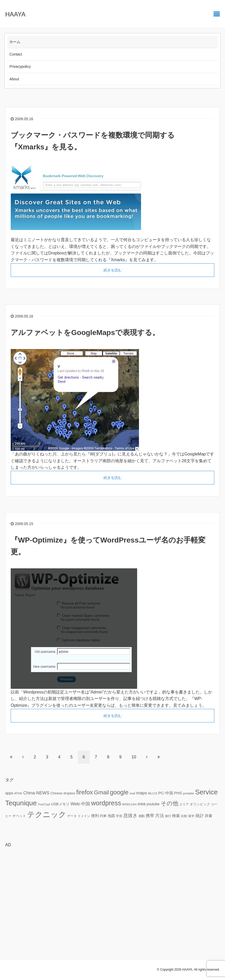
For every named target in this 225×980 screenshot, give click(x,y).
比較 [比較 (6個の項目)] (184, 816)
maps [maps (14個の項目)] (141, 793)
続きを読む (113, 270)
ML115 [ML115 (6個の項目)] (153, 793)
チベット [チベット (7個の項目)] (19, 816)
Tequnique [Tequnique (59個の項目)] (21, 803)
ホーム (15, 42)
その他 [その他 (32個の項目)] (169, 803)
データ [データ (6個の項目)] (72, 816)
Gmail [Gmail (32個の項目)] (101, 792)
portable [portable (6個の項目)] (188, 793)
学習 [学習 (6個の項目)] (119, 816)
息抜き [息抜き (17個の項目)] (130, 815)
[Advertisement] (112, 888)
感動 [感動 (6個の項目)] (142, 816)
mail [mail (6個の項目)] (132, 793)
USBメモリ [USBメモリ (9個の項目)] (60, 804)
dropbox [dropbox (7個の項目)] (69, 793)
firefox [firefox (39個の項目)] (84, 792)
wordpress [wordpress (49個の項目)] (106, 803)
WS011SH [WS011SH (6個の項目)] (129, 804)
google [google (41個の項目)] (119, 792)
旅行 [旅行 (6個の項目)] (168, 816)
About (14, 79)
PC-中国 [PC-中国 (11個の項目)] (166, 793)
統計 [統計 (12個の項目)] (200, 816)
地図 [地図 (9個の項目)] (111, 816)
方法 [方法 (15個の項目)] (160, 815)
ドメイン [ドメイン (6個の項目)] (84, 816)
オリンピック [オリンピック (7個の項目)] (200, 804)
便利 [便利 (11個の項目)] (95, 816)
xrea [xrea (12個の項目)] (141, 804)
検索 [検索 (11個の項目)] (176, 816)
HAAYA (15, 14)
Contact (16, 54)
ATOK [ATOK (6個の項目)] (18, 793)
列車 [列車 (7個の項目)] (103, 816)
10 (134, 757)
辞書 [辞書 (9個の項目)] (209, 816)
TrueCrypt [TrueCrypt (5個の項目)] (44, 804)
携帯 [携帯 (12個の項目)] (150, 816)
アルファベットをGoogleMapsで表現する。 (85, 333)
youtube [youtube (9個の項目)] (153, 804)
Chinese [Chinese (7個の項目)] (56, 793)
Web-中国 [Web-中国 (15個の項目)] (80, 804)
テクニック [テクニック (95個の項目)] (47, 814)
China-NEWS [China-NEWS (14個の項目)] (36, 793)
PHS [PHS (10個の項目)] (178, 793)
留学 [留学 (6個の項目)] (191, 816)
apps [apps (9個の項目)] (9, 793)
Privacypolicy (20, 66)
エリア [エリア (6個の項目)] (184, 804)
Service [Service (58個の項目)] (206, 792)
